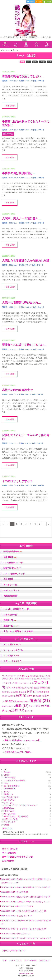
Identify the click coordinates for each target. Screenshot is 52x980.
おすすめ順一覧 (10, 615)
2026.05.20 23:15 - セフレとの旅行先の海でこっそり (23, 911)
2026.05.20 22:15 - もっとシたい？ (16, 916)
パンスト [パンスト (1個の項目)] (22, 683)
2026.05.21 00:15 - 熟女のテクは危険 (16, 906)
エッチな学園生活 (12, 786)
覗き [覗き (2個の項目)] (32, 706)
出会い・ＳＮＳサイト (13, 661)
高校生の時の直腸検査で (17, 390)
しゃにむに (9, 803)
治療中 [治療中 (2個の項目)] (31, 696)
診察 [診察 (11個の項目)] (18, 710)
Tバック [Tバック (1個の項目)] (18, 676)
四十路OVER (10, 800)
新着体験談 (10, 557)
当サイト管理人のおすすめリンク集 (18, 857)
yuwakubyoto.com (26, 973)
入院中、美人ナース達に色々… (21, 218)
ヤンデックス (10, 822)
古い (29, 62)
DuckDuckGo (10, 789)
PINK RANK (9, 811)
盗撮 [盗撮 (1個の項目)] (26, 701)
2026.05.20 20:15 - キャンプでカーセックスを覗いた (23, 929)
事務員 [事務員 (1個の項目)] (19, 688)
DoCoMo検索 (10, 778)
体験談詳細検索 (10, 596)
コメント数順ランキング (14, 574)
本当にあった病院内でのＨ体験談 (18, 631)
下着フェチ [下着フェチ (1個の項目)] (10, 688)
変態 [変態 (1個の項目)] (18, 692)
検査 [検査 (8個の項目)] (21, 696)
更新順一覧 (11, 626)
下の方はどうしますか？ (17, 481)
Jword (6, 825)
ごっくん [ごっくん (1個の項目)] (45, 676)
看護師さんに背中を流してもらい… (24, 345)
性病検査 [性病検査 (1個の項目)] (41, 692)
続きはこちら (7, 829)
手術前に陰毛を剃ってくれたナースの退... (23, 740)
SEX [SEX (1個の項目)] (11, 676)
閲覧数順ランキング (12, 568)
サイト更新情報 (9, 853)
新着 (22, 62)
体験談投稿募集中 (13, 552)
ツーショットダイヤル (13, 650)
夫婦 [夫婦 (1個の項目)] (24, 692)
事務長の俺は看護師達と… (19, 173)
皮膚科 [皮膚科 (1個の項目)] (20, 701)
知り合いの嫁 (10, 814)
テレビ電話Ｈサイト (12, 644)
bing (6, 783)
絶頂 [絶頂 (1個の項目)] (12, 706)
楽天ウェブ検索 (11, 819)
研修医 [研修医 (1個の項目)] (5, 706)
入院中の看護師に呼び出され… (21, 303)
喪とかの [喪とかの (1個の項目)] (11, 692)
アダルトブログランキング (14, 951)
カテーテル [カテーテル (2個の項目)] (27, 679)
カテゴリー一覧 (10, 585)
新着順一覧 (10, 620)
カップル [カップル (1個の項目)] (16, 679)
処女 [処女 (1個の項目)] (36, 688)
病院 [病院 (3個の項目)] (12, 701)
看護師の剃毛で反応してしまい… (23, 76)
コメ (49, 62)
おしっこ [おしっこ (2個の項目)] (27, 676)
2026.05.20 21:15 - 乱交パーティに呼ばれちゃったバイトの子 (26, 921)
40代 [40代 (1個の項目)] (5, 676)
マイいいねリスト (11, 590)
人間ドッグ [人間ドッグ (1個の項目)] (28, 688)
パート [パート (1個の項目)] (30, 683)
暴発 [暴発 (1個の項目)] (13, 696)
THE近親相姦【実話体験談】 (17, 816)
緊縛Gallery (9, 808)
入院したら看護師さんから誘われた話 (26, 261)
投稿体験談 (8, 579)
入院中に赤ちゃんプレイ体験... (18, 752)
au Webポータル (11, 797)
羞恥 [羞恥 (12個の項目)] (22, 706)
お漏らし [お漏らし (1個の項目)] (37, 676)
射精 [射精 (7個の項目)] (32, 692)
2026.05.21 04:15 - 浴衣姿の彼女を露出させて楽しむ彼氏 (25, 887)
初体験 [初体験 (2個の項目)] (44, 688)
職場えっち (9, 794)
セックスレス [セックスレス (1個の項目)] (39, 679)
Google (7, 772)
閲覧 (35, 62)
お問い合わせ (8, 861)
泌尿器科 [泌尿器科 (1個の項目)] (40, 696)
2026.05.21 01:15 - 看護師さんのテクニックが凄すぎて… (24, 902)
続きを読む (10, 106)
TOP (4, 960)
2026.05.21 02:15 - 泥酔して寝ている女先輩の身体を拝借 (25, 897)
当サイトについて (10, 849)
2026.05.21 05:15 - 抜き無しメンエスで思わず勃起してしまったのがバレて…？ (26, 881)
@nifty (7, 791)
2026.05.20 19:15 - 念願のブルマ (15, 934)
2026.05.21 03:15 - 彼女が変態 (14, 892)
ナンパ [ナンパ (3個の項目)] (13, 683)
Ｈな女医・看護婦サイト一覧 (16, 609)
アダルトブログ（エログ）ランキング (20, 805)
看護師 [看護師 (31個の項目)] (40, 701)
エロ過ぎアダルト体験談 (15, 780)
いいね (42, 62)
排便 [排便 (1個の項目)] (7, 696)
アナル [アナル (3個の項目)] (7, 679)
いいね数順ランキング (13, 563)
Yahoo (7, 775)
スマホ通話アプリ (11, 656)
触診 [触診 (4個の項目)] (40, 706)
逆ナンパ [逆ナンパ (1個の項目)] (29, 711)
